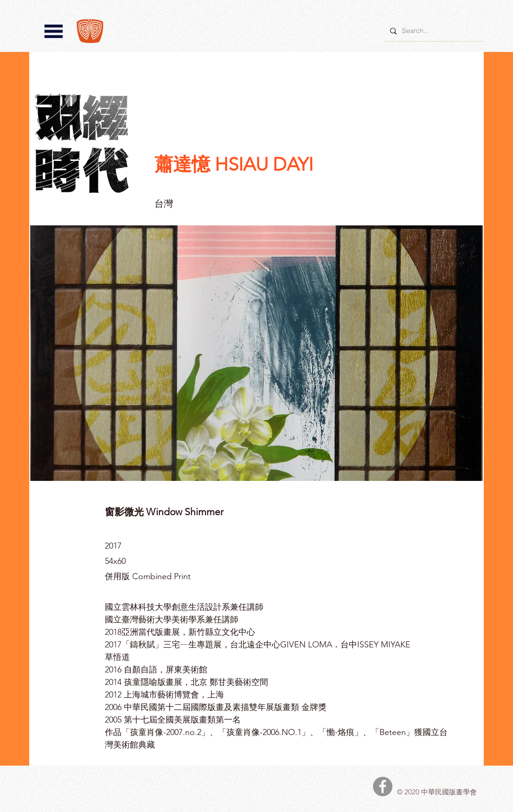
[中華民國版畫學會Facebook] (383, 786)
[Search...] (433, 31)
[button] (54, 31)
